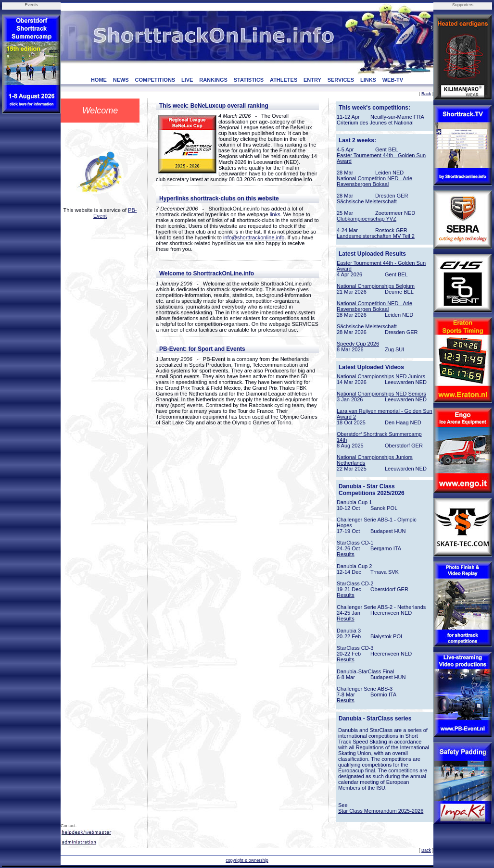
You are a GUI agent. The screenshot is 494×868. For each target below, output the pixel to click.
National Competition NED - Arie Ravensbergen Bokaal (374, 181)
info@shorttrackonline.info (254, 237)
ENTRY (312, 80)
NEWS (121, 80)
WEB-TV (393, 80)
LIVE (187, 80)
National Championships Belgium (376, 286)
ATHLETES (284, 80)
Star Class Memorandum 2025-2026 (381, 811)
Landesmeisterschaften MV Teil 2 (376, 236)
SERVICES (341, 80)
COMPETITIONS (155, 80)
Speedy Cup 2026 (358, 344)
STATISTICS (249, 80)
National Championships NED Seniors (381, 394)
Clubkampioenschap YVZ (367, 219)
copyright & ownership (247, 860)
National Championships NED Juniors (381, 376)
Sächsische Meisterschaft (367, 201)
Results (346, 554)
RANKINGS (213, 80)
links (275, 214)
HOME (99, 80)
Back (426, 94)
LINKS (368, 80)
